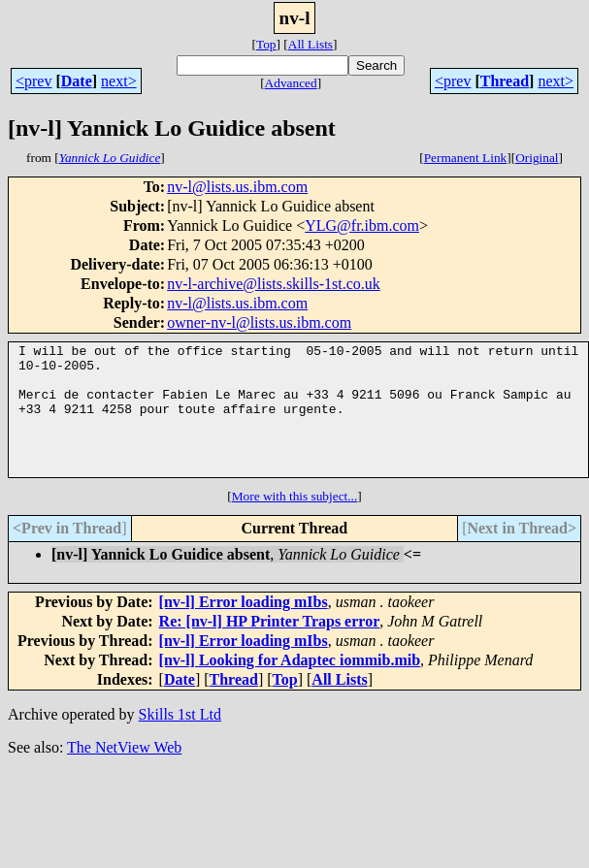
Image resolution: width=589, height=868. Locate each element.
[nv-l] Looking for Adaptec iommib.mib (290, 686)
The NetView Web (124, 773)
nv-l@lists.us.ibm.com (237, 187)
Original (537, 158)
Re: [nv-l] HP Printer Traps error (270, 647)
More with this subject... (295, 522)
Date (77, 81)
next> (119, 81)
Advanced (291, 83)
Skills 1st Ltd (180, 740)
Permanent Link (466, 158)
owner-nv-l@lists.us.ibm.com (259, 322)
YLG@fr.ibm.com (362, 225)
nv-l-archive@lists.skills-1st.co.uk (274, 284)
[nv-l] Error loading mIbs (244, 628)
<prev (33, 81)
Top (266, 44)
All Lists (311, 44)
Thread (505, 81)
